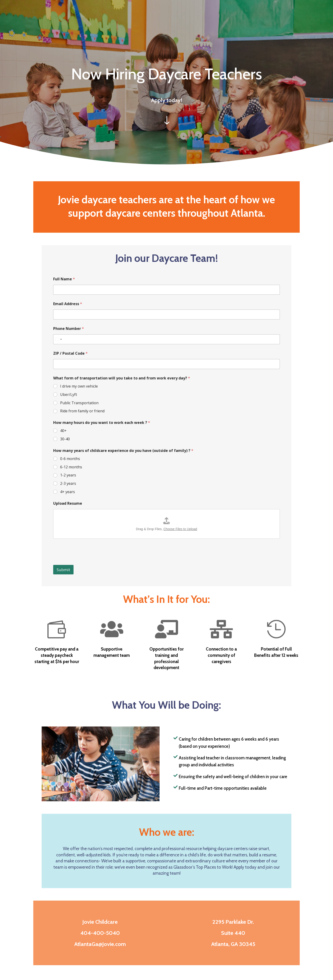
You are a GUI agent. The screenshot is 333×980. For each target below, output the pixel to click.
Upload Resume (68, 503)
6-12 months (71, 467)
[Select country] (58, 339)
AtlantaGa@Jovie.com (100, 944)
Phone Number (69, 329)
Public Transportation (79, 403)
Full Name (64, 279)
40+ (63, 431)
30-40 (65, 439)
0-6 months (70, 459)
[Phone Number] (166, 339)
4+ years (68, 492)
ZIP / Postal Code (70, 353)
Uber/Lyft (69, 395)
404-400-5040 (100, 933)
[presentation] (88, 562)
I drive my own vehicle (79, 386)
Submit (63, 570)
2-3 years (68, 484)
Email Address (68, 304)
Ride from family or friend (82, 411)
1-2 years (68, 475)
